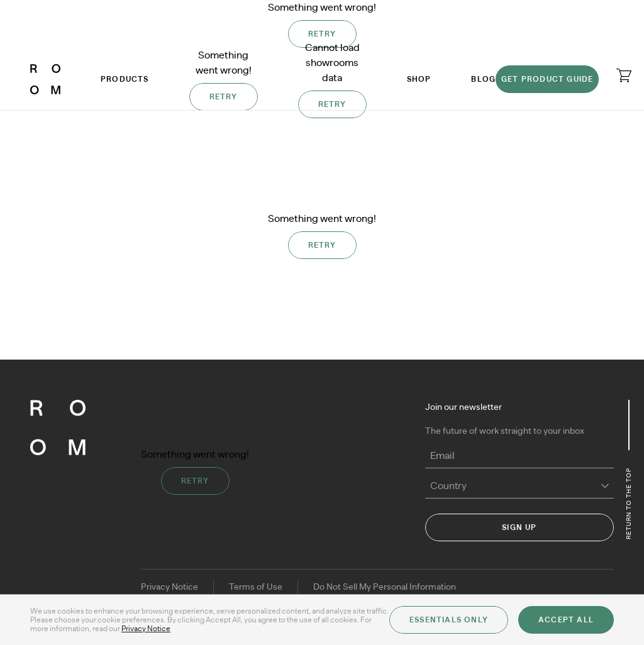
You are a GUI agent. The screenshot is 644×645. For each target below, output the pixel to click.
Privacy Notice (169, 587)
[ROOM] (45, 79)
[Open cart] (624, 75)
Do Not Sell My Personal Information (385, 587)
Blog (483, 79)
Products (125, 79)
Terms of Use (256, 587)
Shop (419, 79)
